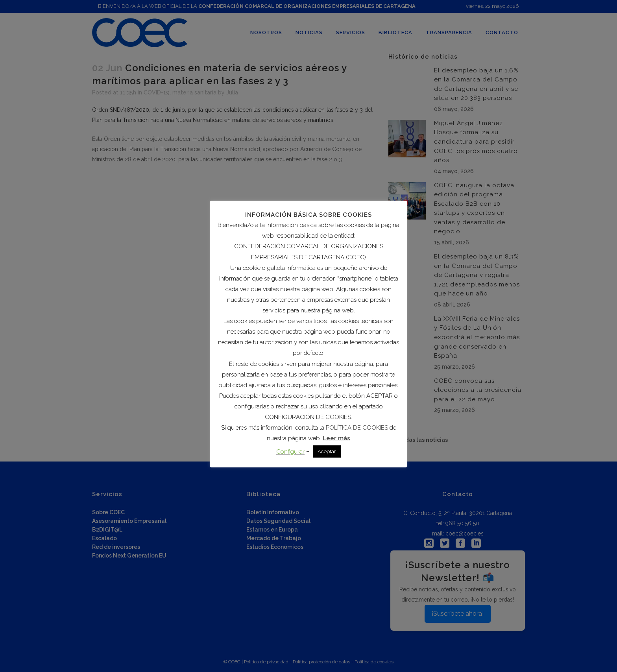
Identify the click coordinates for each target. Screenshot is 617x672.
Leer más (336, 438)
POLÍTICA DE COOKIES (357, 428)
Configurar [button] (290, 452)
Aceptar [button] (327, 451)
